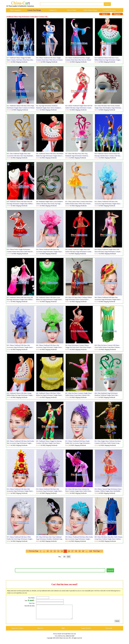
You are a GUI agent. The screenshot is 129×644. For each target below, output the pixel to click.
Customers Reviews (109, 10)
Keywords (109, 631)
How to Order (72, 10)
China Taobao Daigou (90, 10)
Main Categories (15, 10)
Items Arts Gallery (17, 631)
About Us (40, 631)
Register (117, 14)
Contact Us (53, 10)
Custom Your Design (34, 10)
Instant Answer (86, 631)
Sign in (105, 14)
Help (63, 631)
